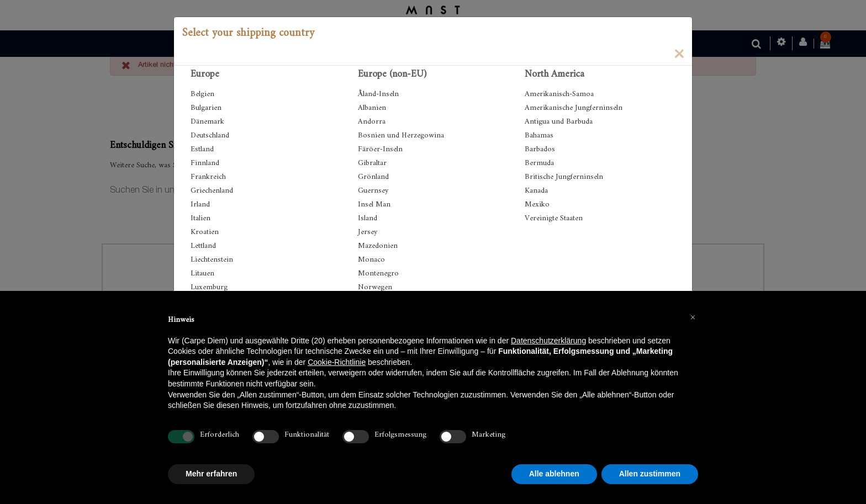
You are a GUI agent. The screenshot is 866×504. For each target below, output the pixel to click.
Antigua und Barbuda (559, 122)
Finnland (205, 163)
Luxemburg (209, 287)
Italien (200, 218)
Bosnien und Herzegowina (401, 136)
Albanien (372, 108)
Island (368, 218)
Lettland (203, 246)
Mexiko (537, 205)
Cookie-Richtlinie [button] (337, 362)
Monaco (371, 260)
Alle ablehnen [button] (554, 474)
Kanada (536, 191)
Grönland (373, 177)
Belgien (202, 94)
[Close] (679, 53)
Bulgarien (206, 108)
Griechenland (212, 191)
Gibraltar (372, 163)
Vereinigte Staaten (554, 218)
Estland (202, 149)
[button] (693, 317)
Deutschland (210, 136)
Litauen (202, 274)
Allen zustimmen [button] (650, 474)
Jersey (368, 232)
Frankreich (208, 177)
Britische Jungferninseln (564, 177)
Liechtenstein (212, 260)
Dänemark (207, 122)
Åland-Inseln (378, 94)
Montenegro (378, 274)
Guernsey (373, 191)
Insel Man (374, 205)
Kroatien (205, 232)
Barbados (540, 149)
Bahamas (539, 136)
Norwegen (375, 287)
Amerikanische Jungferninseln (574, 108)
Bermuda (539, 163)
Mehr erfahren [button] (211, 474)
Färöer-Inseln (380, 149)
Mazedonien (378, 246)
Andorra (372, 122)
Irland (200, 205)
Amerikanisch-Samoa (559, 94)
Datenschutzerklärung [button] (548, 341)
